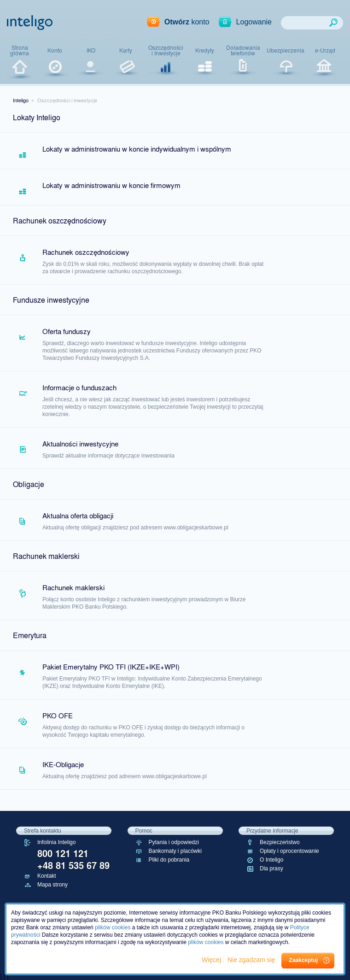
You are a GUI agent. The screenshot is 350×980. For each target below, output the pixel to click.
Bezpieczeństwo (280, 842)
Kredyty (205, 50)
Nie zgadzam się (252, 960)
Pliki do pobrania (169, 860)
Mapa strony (52, 885)
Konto (55, 50)
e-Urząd (325, 50)
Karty (126, 50)
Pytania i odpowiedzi (174, 842)
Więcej (212, 960)
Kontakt (47, 876)
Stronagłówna (20, 50)
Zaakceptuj (303, 960)
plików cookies (113, 927)
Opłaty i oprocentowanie (289, 851)
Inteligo (21, 100)
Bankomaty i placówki (175, 851)
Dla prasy (271, 869)
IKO (91, 50)
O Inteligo (271, 860)
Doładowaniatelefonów (243, 50)
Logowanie (254, 22)
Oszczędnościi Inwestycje (166, 50)
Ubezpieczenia (286, 50)
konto (187, 22)
